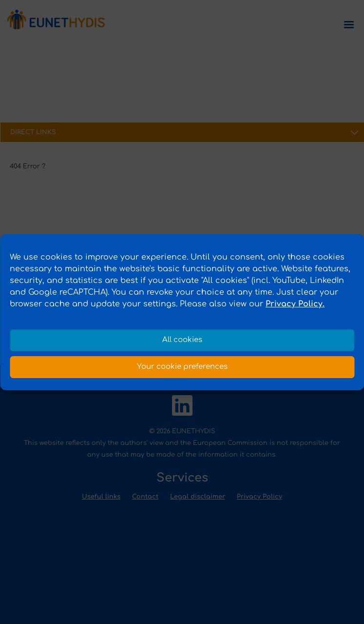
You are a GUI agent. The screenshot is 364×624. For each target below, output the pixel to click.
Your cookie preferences (182, 367)
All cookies (182, 340)
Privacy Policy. (295, 304)
